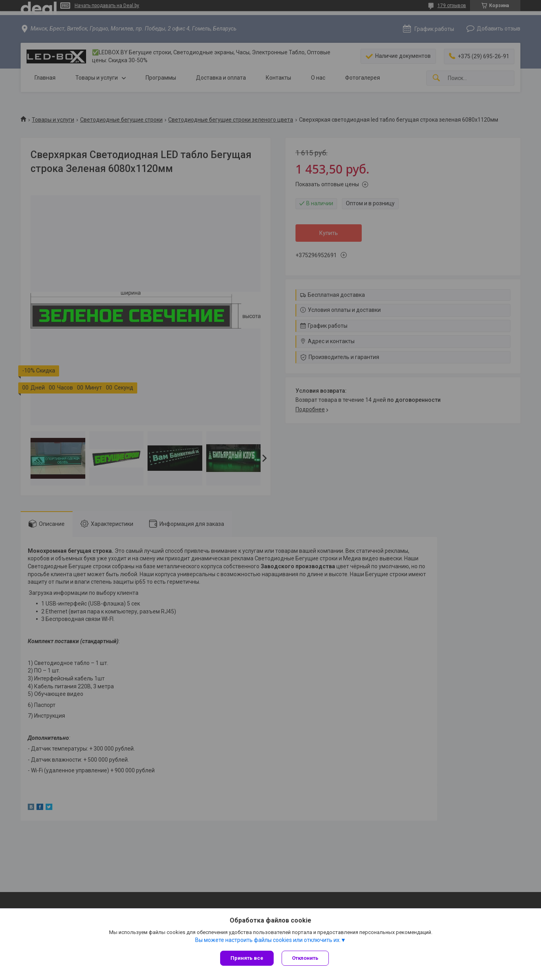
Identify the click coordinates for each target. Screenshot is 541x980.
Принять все (247, 958)
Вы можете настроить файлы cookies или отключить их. (268, 940)
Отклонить (305, 958)
